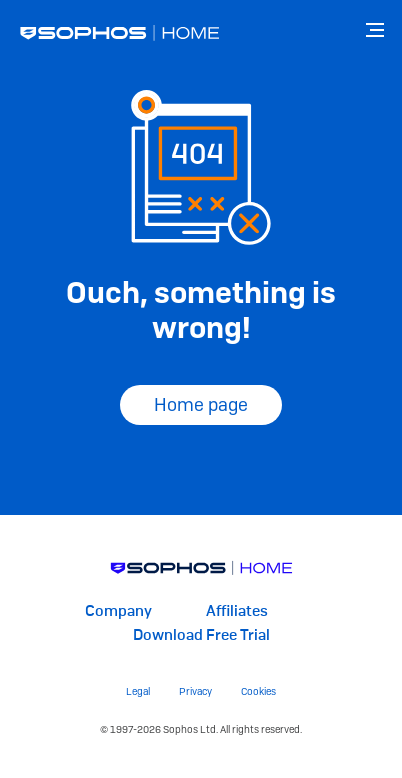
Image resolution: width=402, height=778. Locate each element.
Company (118, 611)
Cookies (258, 691)
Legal (138, 691)
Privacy (195, 691)
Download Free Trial (201, 635)
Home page (201, 404)
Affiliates (237, 611)
